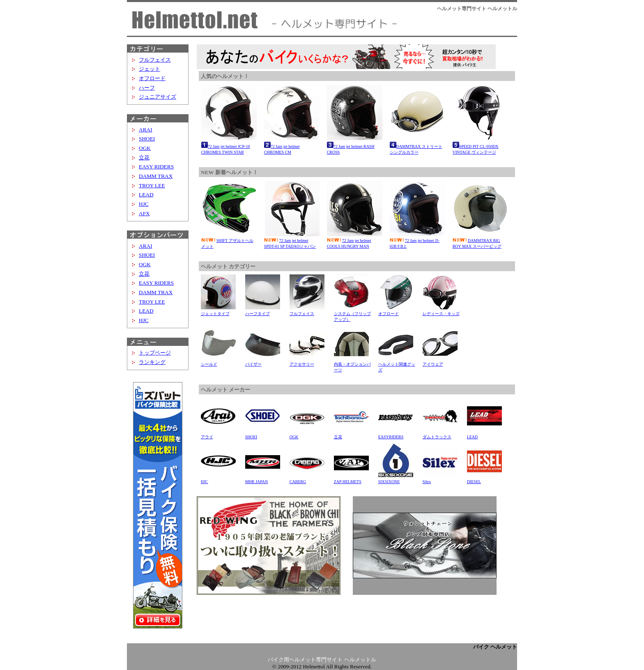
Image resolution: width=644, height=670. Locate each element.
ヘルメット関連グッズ (397, 364)
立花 (144, 158)
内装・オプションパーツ (352, 364)
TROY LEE (152, 185)
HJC (144, 204)
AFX (144, 213)
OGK (145, 148)
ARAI (146, 130)
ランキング (152, 362)
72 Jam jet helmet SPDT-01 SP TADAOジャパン (292, 241)
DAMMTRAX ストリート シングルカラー (417, 145)
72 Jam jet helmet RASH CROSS (355, 145)
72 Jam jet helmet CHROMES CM (292, 145)
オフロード (152, 78)
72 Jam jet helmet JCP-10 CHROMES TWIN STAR (229, 145)
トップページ (155, 353)
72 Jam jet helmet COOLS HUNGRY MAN (355, 241)
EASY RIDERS (156, 167)
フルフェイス (155, 60)
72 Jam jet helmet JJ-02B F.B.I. (417, 241)
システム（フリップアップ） (352, 314)
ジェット (149, 69)
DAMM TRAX (156, 176)
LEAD (146, 195)
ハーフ (147, 88)
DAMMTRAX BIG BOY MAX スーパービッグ (480, 241)
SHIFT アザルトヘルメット (229, 241)
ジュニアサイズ (158, 97)
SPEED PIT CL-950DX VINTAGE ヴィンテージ (480, 145)
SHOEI (147, 139)
